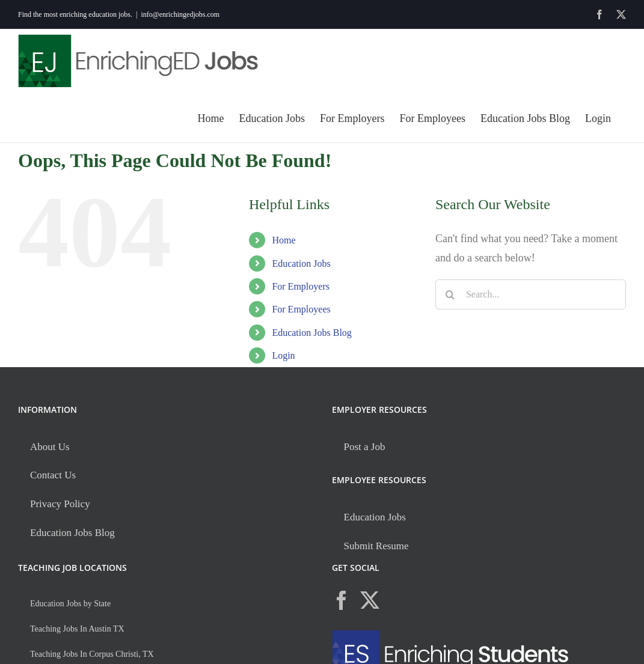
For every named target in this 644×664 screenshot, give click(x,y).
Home (284, 240)
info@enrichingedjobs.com (180, 14)
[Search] (450, 294)
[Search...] (531, 294)
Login (283, 355)
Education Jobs (301, 263)
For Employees (301, 309)
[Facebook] (342, 600)
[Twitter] (370, 600)
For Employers (301, 286)
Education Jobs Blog (311, 333)
